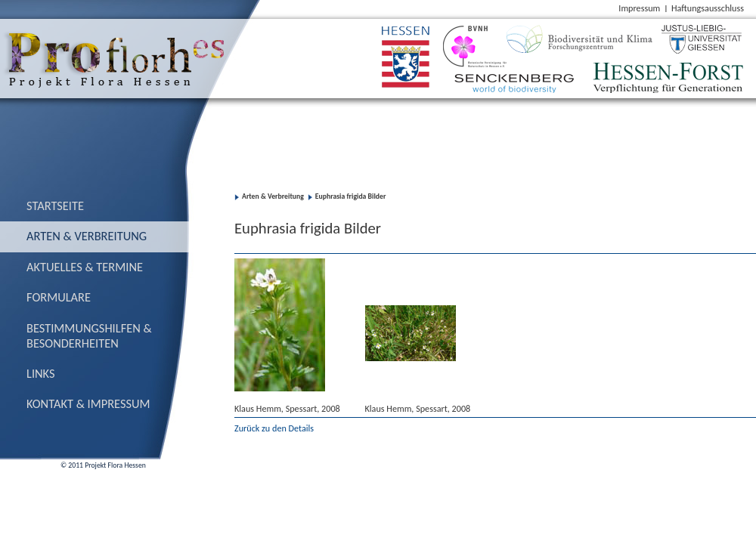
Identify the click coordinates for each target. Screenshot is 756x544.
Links (41, 373)
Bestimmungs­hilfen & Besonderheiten (89, 335)
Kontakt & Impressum (88, 403)
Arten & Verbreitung (87, 236)
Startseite (55, 206)
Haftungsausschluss (708, 8)
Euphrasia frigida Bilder (351, 196)
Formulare (59, 297)
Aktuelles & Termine (85, 267)
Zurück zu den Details (274, 428)
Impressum (639, 8)
